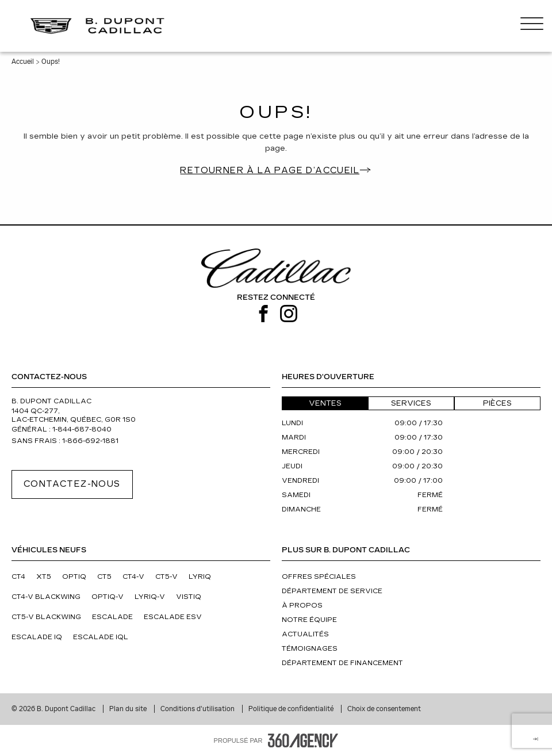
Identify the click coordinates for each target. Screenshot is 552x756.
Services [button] (411, 403)
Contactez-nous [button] (72, 484)
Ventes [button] (325, 403)
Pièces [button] (497, 403)
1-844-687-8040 (82, 429)
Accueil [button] (23, 62)
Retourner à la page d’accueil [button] (270, 171)
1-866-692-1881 (90, 441)
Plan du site (129, 709)
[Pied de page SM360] (303, 740)
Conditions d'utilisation (198, 709)
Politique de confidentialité (292, 709)
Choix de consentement (384, 709)
